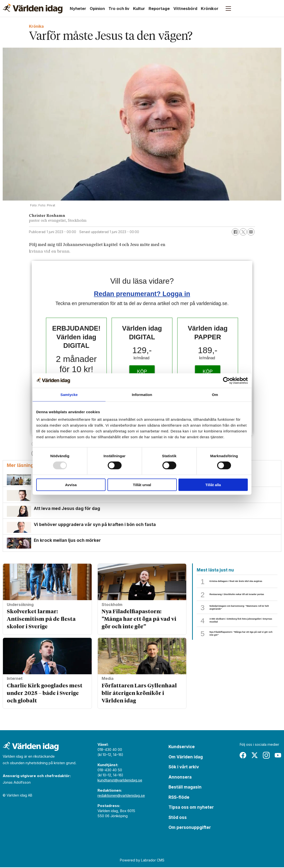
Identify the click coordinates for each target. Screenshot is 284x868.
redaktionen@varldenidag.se (121, 796)
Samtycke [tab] (69, 394)
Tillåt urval (142, 485)
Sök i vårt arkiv (184, 768)
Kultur (139, 9)
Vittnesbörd (185, 9)
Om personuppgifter (190, 828)
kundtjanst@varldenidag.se (120, 781)
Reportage (159, 9)
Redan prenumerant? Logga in (142, 294)
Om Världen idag (186, 757)
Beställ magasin (185, 788)
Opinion (97, 9)
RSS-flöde (179, 798)
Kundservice (182, 747)
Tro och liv (119, 9)
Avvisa (71, 485)
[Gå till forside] (33, 9)
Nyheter (78, 9)
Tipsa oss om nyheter (191, 808)
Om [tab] (215, 394)
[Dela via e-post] (251, 232)
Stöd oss (178, 818)
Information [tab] (142, 394)
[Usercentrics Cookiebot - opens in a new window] (226, 380)
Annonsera (180, 778)
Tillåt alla (213, 485)
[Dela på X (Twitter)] (243, 232)
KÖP (142, 371)
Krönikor (210, 9)
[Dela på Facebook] (235, 232)
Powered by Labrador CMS (142, 861)
